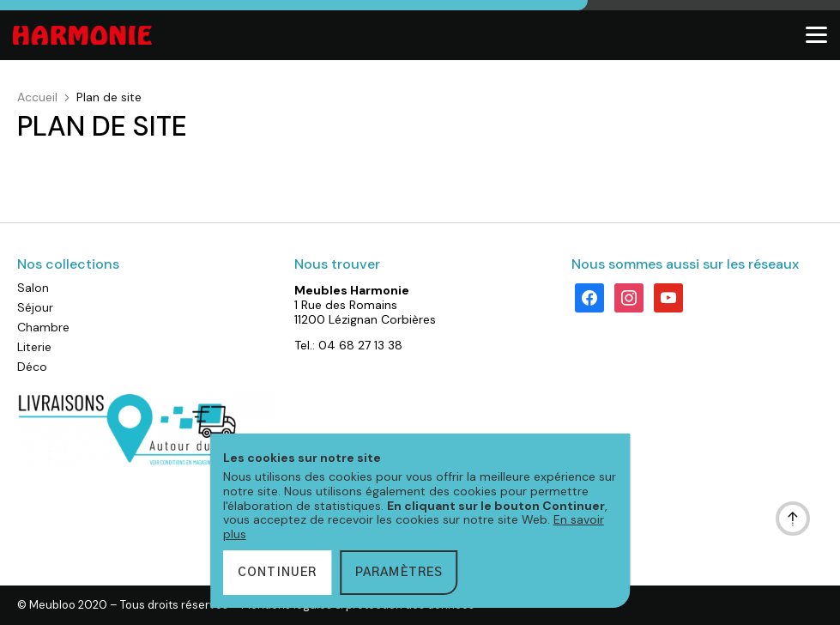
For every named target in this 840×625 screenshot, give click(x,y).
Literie (34, 347)
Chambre (43, 327)
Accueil (37, 97)
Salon (33, 288)
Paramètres (399, 573)
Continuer (278, 573)
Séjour (35, 307)
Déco (32, 367)
